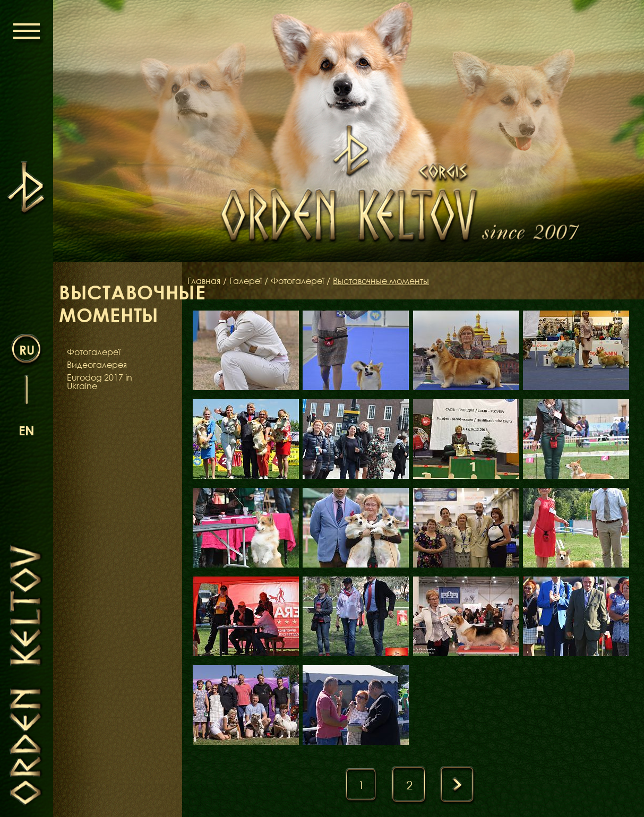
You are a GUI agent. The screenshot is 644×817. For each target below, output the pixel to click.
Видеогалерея (97, 365)
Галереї (246, 281)
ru (27, 350)
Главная (204, 281)
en (27, 430)
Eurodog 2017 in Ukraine (100, 382)
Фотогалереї (93, 352)
